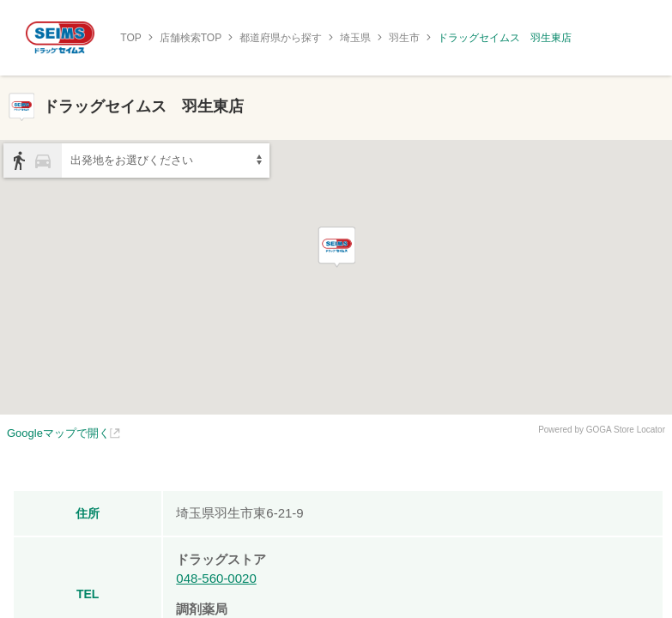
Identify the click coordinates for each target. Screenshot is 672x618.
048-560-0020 (216, 578)
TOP (130, 38)
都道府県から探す (281, 38)
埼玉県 (355, 38)
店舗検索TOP (191, 38)
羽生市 (404, 38)
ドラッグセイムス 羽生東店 (505, 38)
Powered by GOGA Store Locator (602, 430)
